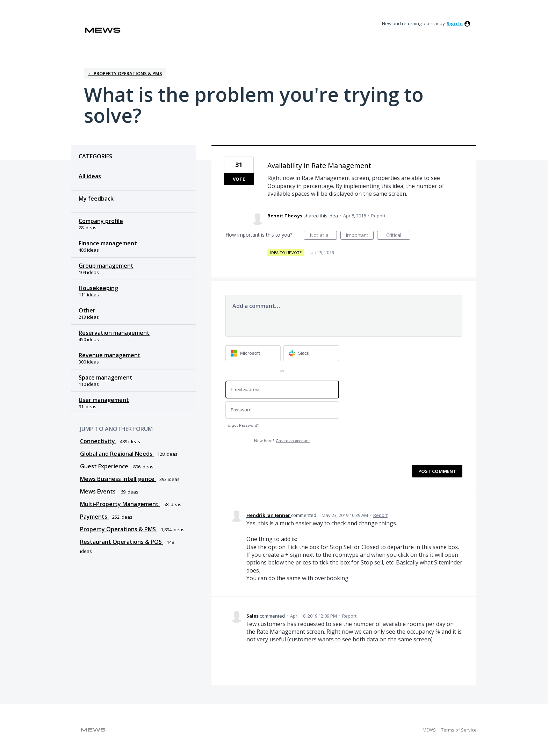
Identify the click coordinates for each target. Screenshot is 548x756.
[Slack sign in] (311, 353)
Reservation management (114, 333)
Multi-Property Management (120, 504)
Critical (398, 236)
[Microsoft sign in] (253, 353)
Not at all (323, 236)
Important (360, 236)
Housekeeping (98, 288)
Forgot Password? (242, 426)
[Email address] (282, 390)
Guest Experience (105, 466)
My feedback (96, 199)
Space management (106, 377)
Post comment (437, 471)
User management (104, 400)
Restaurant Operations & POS (122, 542)
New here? (282, 441)
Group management (106, 266)
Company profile (101, 221)
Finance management (108, 243)
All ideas (90, 176)
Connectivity (98, 441)
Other (87, 310)
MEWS (429, 730)
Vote (239, 179)
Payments (94, 517)
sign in (455, 23)
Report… (380, 216)
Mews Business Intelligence (118, 479)
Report (380, 515)
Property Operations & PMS (119, 529)
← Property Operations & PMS (125, 73)
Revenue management (110, 355)
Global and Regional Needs (117, 454)
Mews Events (99, 491)
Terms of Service (459, 730)
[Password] (282, 410)
